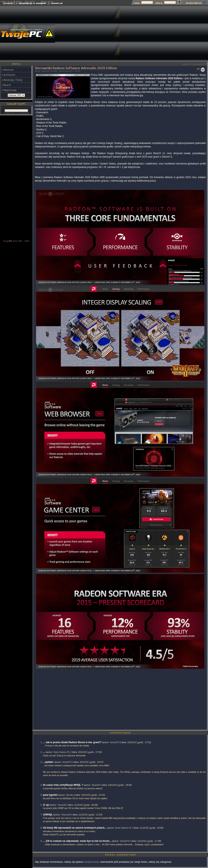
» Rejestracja (9, 90)
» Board (6, 85)
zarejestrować (91, 862)
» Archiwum (8, 75)
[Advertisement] (164, 34)
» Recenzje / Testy (12, 80)
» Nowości (8, 70)
